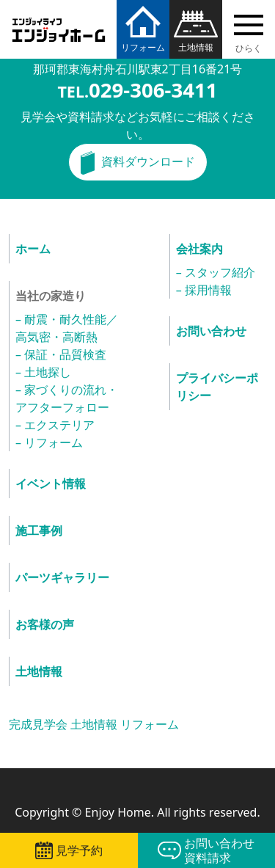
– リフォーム (49, 442)
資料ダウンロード (148, 161)
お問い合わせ (211, 331)
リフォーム (143, 47)
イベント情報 (51, 484)
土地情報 (196, 47)
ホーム (33, 249)
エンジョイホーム (59, 21)
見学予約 (79, 850)
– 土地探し (43, 372)
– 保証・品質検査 (61, 354)
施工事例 (39, 530)
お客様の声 (45, 624)
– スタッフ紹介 (216, 272)
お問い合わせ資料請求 (219, 850)
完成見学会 (38, 724)
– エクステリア (55, 425)
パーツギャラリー (62, 577)
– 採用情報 (204, 290)
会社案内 (199, 249)
